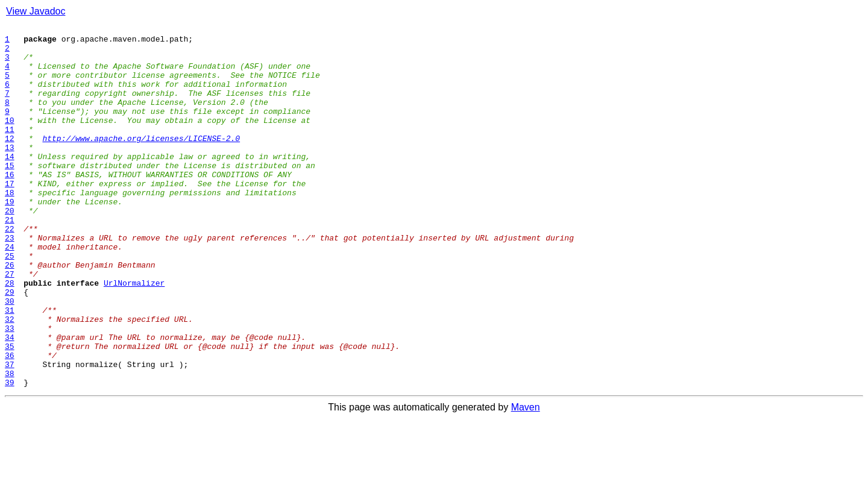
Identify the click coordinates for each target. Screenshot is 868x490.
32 (10, 378)
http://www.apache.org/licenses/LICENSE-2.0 (141, 162)
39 (10, 454)
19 (10, 237)
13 (10, 172)
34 (10, 400)
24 (10, 292)
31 (10, 368)
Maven (526, 479)
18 (10, 227)
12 (10, 162)
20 (10, 248)
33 (10, 389)
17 (10, 216)
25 (10, 303)
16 (10, 205)
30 (10, 357)
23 (10, 281)
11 (10, 151)
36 (10, 422)
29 (10, 346)
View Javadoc (36, 11)
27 (10, 324)
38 (10, 444)
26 (10, 313)
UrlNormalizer (134, 335)
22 (10, 270)
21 (10, 259)
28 (10, 335)
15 (10, 194)
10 (10, 140)
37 (10, 433)
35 (10, 411)
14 (10, 183)
